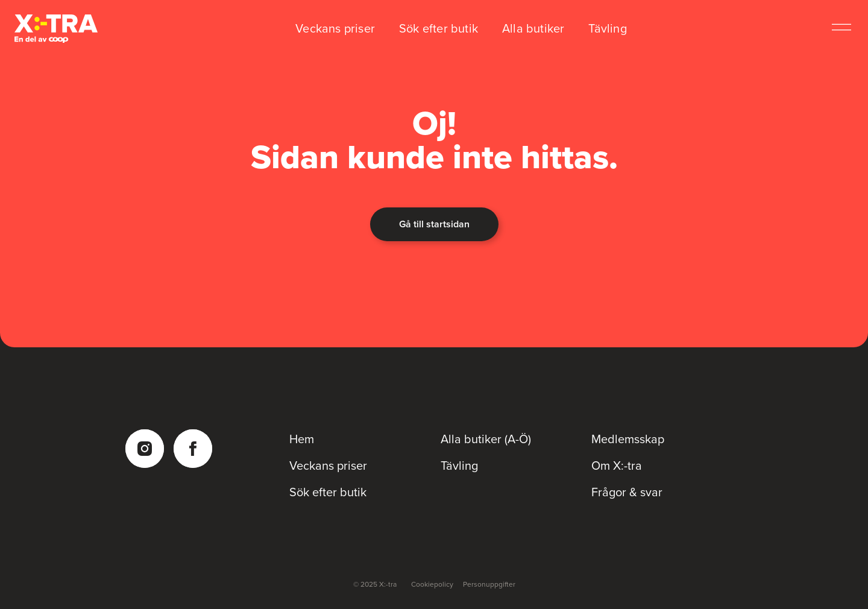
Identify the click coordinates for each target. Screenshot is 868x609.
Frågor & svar (627, 492)
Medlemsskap (628, 439)
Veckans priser (335, 28)
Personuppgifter (489, 584)
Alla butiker (533, 28)
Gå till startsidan (434, 224)
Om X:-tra (617, 465)
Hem (302, 439)
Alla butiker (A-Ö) (486, 439)
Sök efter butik (439, 28)
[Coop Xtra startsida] (56, 29)
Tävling (607, 28)
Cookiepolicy (432, 584)
